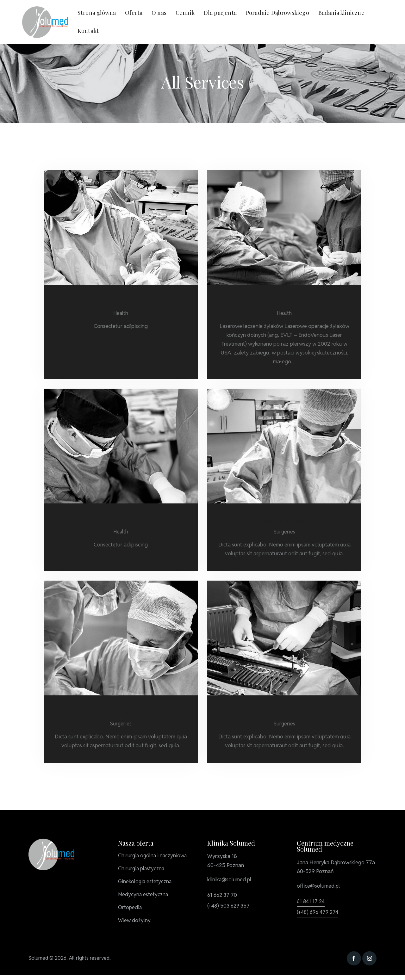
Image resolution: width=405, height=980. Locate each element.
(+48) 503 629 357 (229, 908)
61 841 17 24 (312, 903)
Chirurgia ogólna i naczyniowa (284, 303)
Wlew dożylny (284, 715)
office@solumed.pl (319, 888)
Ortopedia (121, 715)
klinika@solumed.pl (230, 882)
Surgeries (284, 533)
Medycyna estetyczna (284, 522)
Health (121, 314)
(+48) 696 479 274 (319, 914)
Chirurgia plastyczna (121, 303)
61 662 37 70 (223, 897)
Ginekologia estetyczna (121, 522)
